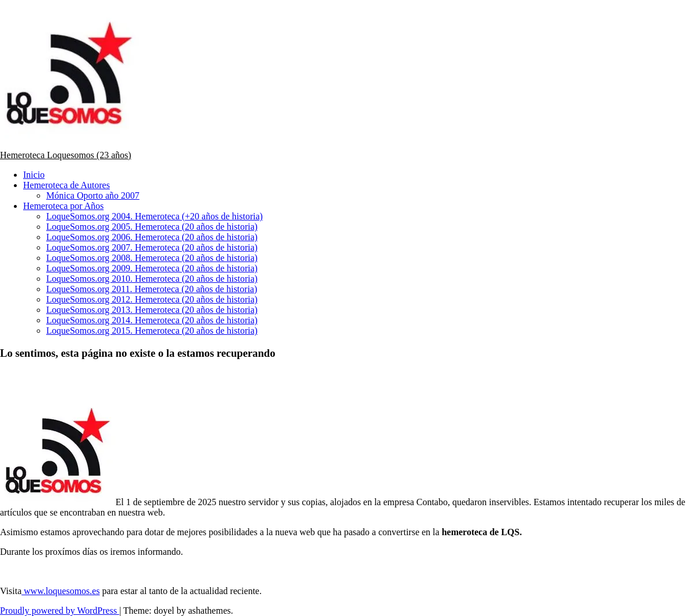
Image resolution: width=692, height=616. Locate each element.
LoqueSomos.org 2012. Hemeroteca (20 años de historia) (152, 299)
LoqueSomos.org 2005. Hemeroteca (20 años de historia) (152, 227)
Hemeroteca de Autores (66, 185)
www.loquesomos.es (60, 591)
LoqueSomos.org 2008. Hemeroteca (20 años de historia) (152, 258)
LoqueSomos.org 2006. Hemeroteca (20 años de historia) (152, 237)
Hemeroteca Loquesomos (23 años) (66, 155)
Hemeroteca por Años (64, 206)
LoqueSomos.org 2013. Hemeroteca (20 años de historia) (152, 310)
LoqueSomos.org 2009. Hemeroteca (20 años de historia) (152, 268)
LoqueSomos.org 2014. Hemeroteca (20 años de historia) (152, 320)
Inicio (34, 175)
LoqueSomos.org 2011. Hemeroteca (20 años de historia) (152, 289)
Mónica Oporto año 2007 (93, 195)
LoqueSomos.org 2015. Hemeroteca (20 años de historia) (152, 331)
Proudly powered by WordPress (59, 611)
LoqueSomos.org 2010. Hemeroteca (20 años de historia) (152, 279)
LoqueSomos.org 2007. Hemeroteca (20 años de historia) (152, 247)
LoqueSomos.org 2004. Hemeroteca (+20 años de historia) (155, 216)
